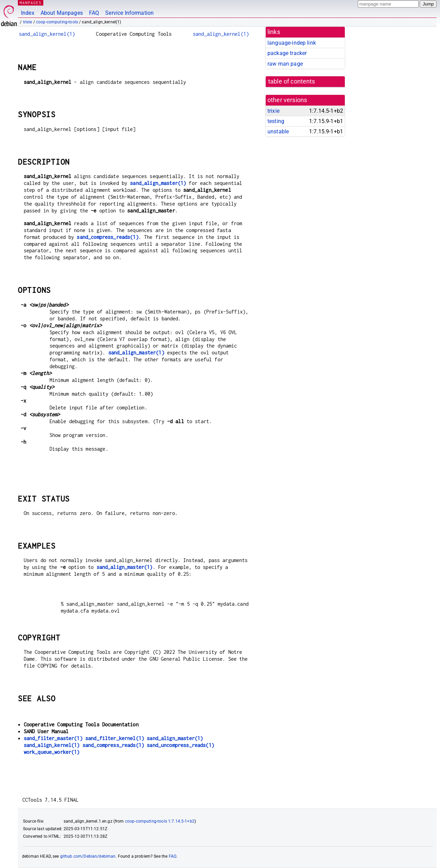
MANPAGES (31, 3)
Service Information (129, 13)
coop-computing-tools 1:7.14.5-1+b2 (160, 821)
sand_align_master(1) (158, 183)
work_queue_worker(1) (52, 752)
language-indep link (292, 43)
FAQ (94, 13)
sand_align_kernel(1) (47, 34)
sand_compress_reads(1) (107, 237)
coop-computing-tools (57, 22)
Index (28, 13)
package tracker (287, 53)
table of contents (292, 81)
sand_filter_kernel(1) (115, 738)
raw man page (285, 64)
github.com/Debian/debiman (88, 856)
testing (276, 121)
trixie (28, 22)
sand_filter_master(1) (53, 738)
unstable (278, 131)
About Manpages (62, 13)
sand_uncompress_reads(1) (180, 745)
